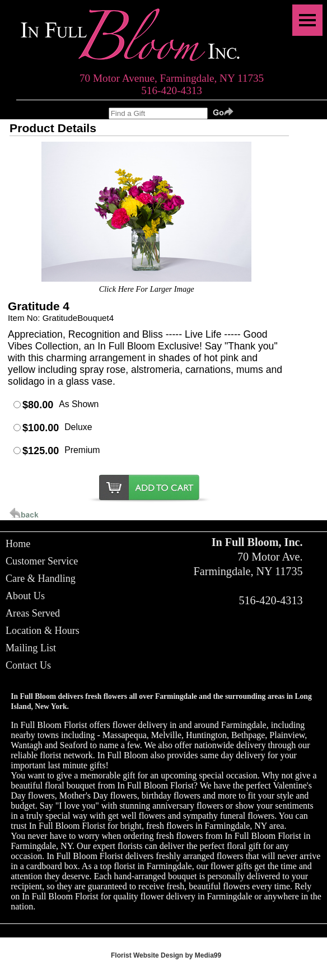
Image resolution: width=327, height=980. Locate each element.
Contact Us (28, 665)
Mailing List (31, 648)
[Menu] (307, 20)
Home (18, 544)
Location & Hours (43, 631)
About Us (25, 596)
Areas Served (33, 613)
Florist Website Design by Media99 (166, 955)
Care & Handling (41, 578)
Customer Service (42, 561)
